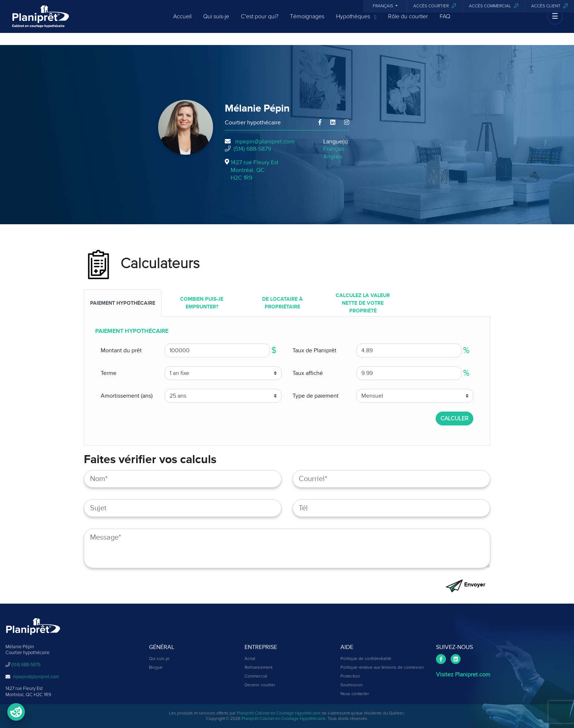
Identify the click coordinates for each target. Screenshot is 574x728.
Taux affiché (308, 373)
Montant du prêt (121, 350)
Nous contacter (355, 694)
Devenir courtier (260, 685)
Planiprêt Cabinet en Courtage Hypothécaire (279, 713)
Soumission (351, 685)
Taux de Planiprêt (314, 350)
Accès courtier (435, 6)
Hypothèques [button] (356, 23)
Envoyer (466, 585)
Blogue (156, 668)
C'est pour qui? (260, 23)
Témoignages (307, 23)
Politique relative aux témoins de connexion (382, 668)
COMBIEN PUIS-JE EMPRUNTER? (202, 303)
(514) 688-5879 (252, 149)
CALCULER (454, 419)
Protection (350, 676)
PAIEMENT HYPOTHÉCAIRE (123, 303)
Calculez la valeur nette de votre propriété (363, 303)
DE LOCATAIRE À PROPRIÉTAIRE (282, 303)
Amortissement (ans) (127, 396)
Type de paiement (316, 396)
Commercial (256, 676)
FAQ (445, 23)
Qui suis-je (216, 23)
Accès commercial (494, 6)
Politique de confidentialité (366, 659)
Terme (109, 373)
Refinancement (258, 668)
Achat (250, 659)
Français (383, 6)
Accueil (182, 23)
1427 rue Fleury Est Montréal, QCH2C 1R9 (255, 170)
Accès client (549, 6)
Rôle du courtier (408, 23)
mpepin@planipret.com (265, 142)
